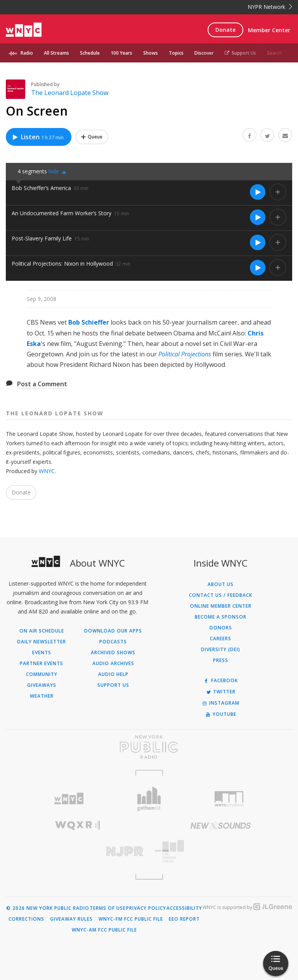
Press (221, 660)
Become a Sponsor (221, 617)
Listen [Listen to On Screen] (38, 137)
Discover (204, 53)
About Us (221, 584)
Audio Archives (113, 664)
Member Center (269, 30)
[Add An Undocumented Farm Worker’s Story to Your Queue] (278, 217)
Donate (225, 30)
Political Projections (185, 354)
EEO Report (184, 919)
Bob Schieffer (89, 322)
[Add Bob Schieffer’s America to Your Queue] (278, 192)
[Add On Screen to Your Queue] (92, 137)
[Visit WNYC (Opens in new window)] (69, 799)
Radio (27, 53)
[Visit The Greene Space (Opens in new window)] (221, 851)
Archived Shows (113, 653)
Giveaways (42, 685)
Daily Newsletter (42, 642)
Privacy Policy (146, 908)
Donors (221, 628)
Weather (42, 696)
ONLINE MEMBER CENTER (221, 606)
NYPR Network (270, 7)
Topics (176, 53)
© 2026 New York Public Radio (48, 908)
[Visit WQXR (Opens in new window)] (77, 825)
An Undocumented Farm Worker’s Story (62, 213)
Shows (151, 53)
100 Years (121, 53)
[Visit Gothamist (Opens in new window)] (149, 799)
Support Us (240, 53)
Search (275, 53)
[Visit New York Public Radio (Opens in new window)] (149, 747)
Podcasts (113, 642)
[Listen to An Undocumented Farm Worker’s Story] (258, 217)
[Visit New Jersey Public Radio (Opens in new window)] (77, 851)
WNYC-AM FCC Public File (104, 930)
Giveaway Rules (71, 919)
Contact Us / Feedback (221, 595)
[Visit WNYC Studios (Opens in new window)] (229, 799)
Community (42, 674)
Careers (221, 639)
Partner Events (42, 664)
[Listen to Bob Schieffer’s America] (258, 192)
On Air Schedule (42, 631)
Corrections (26, 919)
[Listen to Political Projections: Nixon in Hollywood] (258, 268)
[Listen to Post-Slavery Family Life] (258, 242)
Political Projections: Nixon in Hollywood (62, 264)
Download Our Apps (113, 631)
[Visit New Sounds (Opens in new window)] (221, 826)
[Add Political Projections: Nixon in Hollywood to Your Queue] (278, 268)
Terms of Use (108, 908)
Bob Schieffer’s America (41, 188)
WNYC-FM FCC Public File (131, 919)
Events (42, 653)
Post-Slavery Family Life (42, 238)
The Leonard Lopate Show (70, 93)
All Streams (56, 53)
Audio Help (113, 674)
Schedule (90, 53)
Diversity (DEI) (221, 650)
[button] (60, 171)
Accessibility (184, 908)
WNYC (47, 471)
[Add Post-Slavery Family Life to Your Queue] (278, 242)
